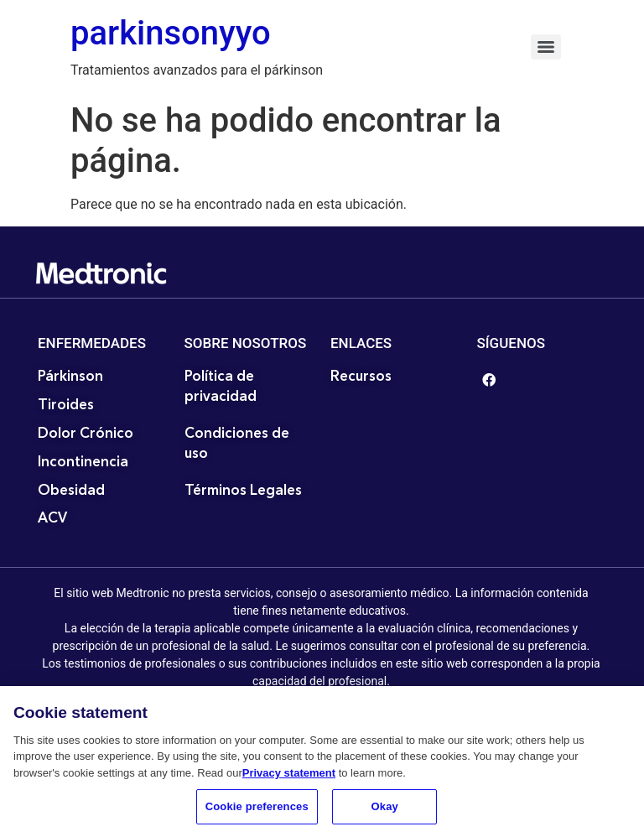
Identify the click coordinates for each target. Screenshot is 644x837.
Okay (385, 811)
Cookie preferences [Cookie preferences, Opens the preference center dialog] (257, 811)
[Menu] (546, 47)
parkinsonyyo (171, 33)
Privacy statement (289, 777)
